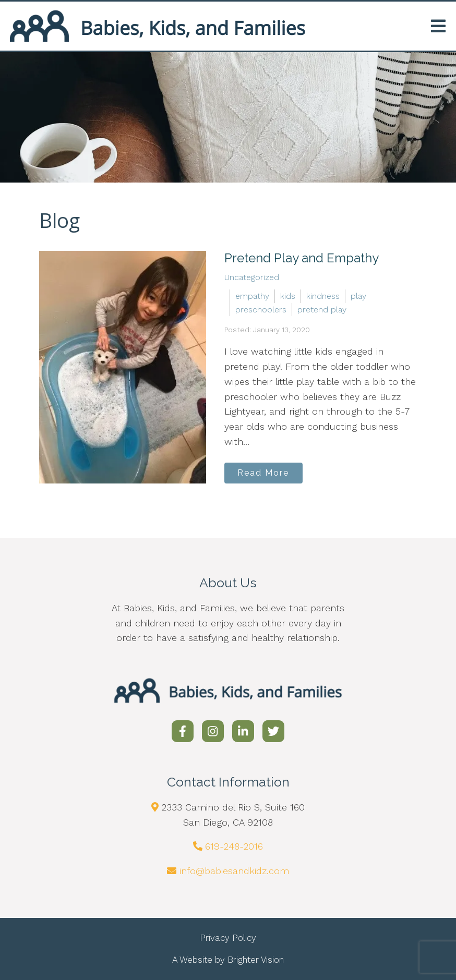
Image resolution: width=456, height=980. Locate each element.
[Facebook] (183, 731)
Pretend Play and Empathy (302, 258)
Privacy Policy (228, 938)
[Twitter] (273, 731)
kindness (323, 296)
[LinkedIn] (243, 731)
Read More (263, 473)
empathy (252, 296)
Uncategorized (252, 277)
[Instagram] (213, 731)
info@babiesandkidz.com (234, 871)
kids (288, 296)
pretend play (322, 310)
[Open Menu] (438, 26)
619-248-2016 (234, 846)
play (358, 296)
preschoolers (261, 310)
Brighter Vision (256, 960)
